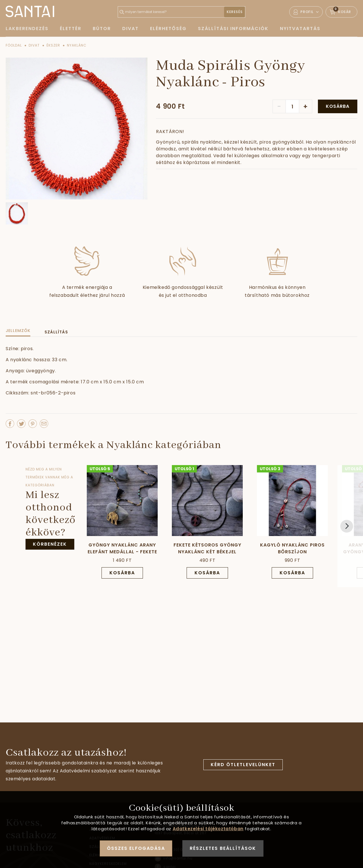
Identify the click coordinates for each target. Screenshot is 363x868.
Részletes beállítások (223, 848)
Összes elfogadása (136, 848)
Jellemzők (18, 331)
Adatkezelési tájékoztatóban (208, 829)
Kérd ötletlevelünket (243, 765)
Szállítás (56, 332)
